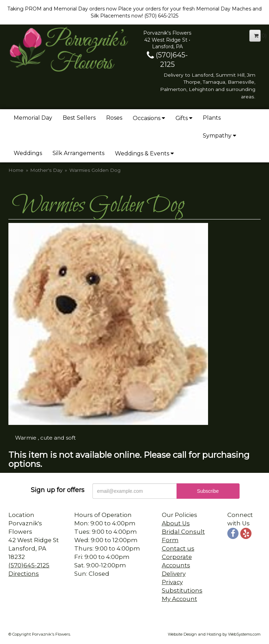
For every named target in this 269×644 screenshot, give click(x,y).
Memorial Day (33, 118)
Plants (212, 118)
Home (16, 170)
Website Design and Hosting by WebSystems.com (214, 634)
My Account (180, 599)
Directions (24, 574)
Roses (114, 118)
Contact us (178, 548)
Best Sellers (79, 118)
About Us (176, 523)
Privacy (172, 582)
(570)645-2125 (29, 565)
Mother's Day (46, 170)
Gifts (182, 118)
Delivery (174, 574)
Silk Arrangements (78, 153)
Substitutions (182, 590)
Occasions (147, 118)
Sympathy (217, 136)
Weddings (28, 153)
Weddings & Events (142, 153)
